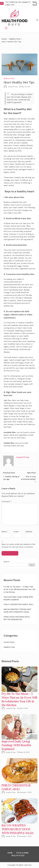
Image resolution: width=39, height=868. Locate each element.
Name (5, 532)
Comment (6, 501)
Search (7, 562)
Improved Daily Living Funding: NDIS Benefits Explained (16, 745)
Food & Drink (9, 642)
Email (16, 532)
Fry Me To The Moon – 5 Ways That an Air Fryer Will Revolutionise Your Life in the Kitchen (19, 589)
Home (10, 853)
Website (29, 532)
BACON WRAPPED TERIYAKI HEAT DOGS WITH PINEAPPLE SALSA (18, 829)
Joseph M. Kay (13, 87)
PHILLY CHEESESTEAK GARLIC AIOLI (18, 604)
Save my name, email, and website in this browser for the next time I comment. (18, 546)
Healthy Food (9, 79)
